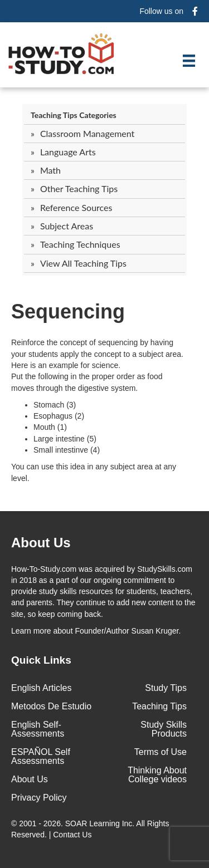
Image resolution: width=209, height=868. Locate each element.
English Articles (42, 688)
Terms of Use (161, 752)
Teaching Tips (159, 706)
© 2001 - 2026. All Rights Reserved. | (90, 829)
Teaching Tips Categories (74, 115)
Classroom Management (87, 133)
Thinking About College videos (157, 775)
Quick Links (41, 660)
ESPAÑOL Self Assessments (41, 756)
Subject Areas (67, 226)
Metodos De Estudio (51, 706)
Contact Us (73, 835)
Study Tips (166, 688)
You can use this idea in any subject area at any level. (94, 472)
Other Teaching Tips (79, 188)
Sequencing (68, 312)
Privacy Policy (39, 798)
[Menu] (189, 61)
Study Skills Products (164, 729)
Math (50, 170)
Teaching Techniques (80, 244)
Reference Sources (76, 207)
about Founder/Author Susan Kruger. (96, 631)
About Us (30, 779)
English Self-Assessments (38, 729)
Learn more (31, 631)
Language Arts (68, 152)
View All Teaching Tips (83, 263)
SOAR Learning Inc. (100, 823)
